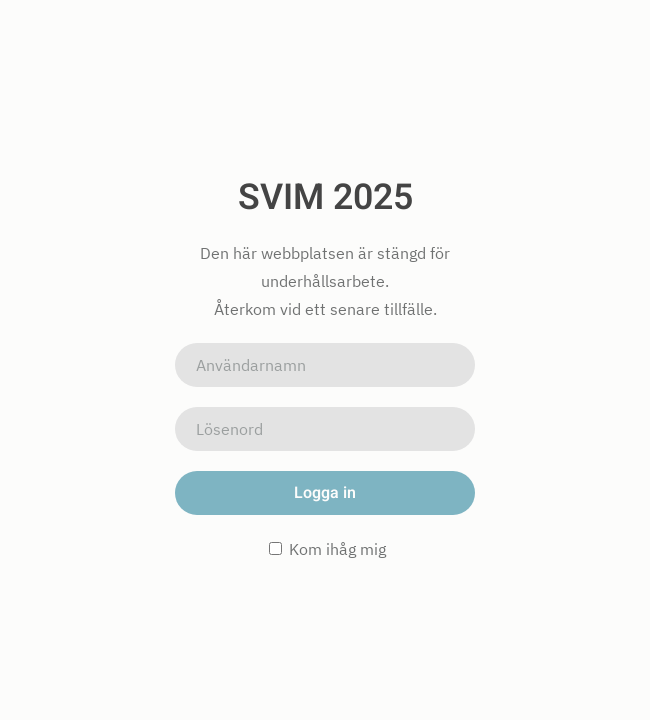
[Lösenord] (325, 429)
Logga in (325, 493)
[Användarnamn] (325, 365)
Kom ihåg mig (327, 549)
